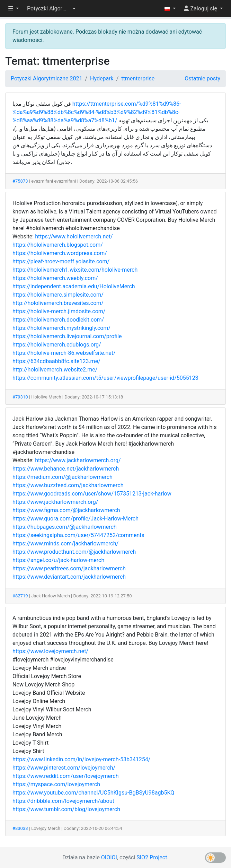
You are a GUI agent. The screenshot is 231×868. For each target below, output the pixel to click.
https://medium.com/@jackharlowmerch (63, 477)
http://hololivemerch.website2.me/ (55, 370)
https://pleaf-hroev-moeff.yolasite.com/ (61, 261)
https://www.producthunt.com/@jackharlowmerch (74, 552)
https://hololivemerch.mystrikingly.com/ (61, 328)
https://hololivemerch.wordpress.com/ (60, 253)
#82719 (20, 596)
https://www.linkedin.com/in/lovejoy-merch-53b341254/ (81, 759)
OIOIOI (109, 857)
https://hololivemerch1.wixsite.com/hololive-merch (75, 270)
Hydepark (102, 78)
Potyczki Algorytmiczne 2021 (46, 78)
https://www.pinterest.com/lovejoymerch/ (64, 768)
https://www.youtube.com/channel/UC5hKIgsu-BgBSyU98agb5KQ (93, 793)
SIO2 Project (152, 857)
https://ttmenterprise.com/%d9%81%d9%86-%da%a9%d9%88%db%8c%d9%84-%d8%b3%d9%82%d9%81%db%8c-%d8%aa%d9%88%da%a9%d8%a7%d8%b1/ (97, 112)
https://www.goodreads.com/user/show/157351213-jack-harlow (92, 494)
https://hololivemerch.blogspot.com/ (58, 245)
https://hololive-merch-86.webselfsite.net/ (64, 353)
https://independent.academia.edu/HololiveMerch (74, 286)
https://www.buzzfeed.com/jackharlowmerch (68, 485)
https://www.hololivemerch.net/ (74, 236)
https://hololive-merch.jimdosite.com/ (59, 311)
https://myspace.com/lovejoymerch (56, 784)
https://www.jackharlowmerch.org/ (78, 460)
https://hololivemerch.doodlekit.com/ (58, 320)
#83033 (20, 828)
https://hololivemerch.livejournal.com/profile (67, 336)
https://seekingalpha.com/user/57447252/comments (78, 535)
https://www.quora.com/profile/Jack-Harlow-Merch (75, 519)
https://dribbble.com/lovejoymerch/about (63, 801)
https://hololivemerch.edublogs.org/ (57, 345)
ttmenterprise (138, 78)
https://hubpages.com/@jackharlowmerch (65, 527)
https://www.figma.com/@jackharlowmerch (66, 510)
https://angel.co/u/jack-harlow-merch (58, 560)
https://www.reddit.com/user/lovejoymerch (65, 776)
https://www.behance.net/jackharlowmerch (66, 469)
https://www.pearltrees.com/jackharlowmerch (69, 568)
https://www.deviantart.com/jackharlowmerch (69, 577)
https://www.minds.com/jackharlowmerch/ (65, 543)
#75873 (20, 181)
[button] (51, 9)
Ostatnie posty (202, 78)
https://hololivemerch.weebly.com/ (55, 278)
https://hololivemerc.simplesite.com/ (58, 295)
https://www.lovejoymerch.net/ (50, 651)
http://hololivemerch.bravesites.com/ (58, 303)
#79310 (20, 397)
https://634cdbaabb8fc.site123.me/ (56, 361)
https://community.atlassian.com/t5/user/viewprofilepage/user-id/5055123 (105, 378)
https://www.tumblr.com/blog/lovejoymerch (66, 809)
